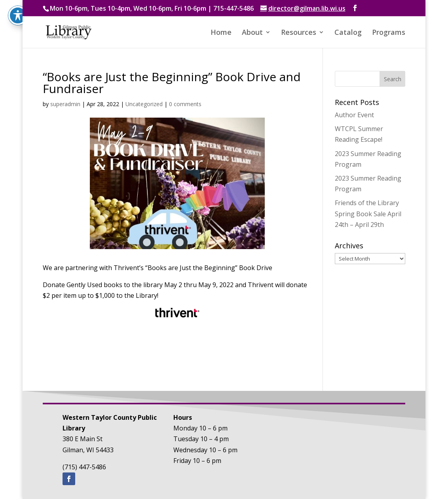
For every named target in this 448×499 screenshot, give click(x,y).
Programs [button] (389, 33)
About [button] (252, 33)
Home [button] (221, 33)
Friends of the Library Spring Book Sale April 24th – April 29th (368, 213)
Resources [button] (299, 33)
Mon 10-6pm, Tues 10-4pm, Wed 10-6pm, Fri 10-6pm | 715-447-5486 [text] (152, 8)
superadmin (65, 104)
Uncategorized (144, 104)
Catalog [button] (348, 33)
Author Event (354, 115)
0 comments (185, 104)
